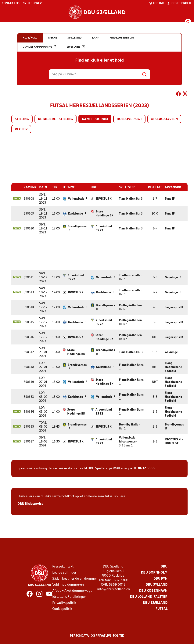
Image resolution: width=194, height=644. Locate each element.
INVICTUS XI (104, 199)
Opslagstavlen (164, 119)
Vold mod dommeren (68, 585)
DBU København (153, 591)
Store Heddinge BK (104, 214)
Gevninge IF (173, 278)
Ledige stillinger (64, 573)
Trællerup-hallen (131, 276)
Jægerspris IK (174, 307)
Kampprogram (95, 119)
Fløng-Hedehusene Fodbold (173, 367)
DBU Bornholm (154, 573)
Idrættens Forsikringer (69, 597)
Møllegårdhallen (130, 305)
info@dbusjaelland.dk (114, 589)
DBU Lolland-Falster (149, 597)
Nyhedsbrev (32, 3)
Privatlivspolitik (64, 603)
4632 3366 (146, 468)
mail (117, 468)
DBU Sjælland (155, 603)
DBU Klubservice (30, 504)
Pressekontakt (63, 567)
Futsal (162, 609)
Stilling (22, 119)
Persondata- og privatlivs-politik (97, 636)
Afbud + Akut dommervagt (72, 591)
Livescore (76, 61)
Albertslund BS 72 (104, 229)
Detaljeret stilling (56, 119)
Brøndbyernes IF (77, 229)
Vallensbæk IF (78, 199)
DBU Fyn (160, 579)
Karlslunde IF (77, 214)
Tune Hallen (127, 199)
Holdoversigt (129, 119)
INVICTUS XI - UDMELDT (174, 442)
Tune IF (170, 199)
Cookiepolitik (62, 609)
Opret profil (179, 3)
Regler (21, 129)
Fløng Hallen (128, 365)
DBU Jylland (157, 585)
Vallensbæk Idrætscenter (128, 440)
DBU (164, 567)
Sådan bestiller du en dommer (75, 579)
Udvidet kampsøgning (40, 61)
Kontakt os (11, 3)
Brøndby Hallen (130, 425)
